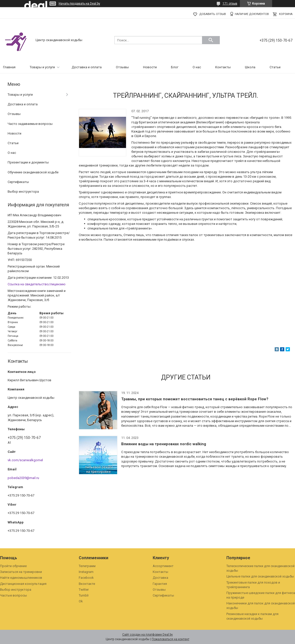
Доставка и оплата (87, 67)
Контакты (223, 67)
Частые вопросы (13, 595)
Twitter (84, 590)
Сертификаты (18, 182)
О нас (197, 67)
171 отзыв (230, 4)
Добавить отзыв (213, 14)
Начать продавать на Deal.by (79, 4)
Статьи (275, 67)
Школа (250, 67)
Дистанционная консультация (23, 584)
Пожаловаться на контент (170, 639)
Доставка (160, 578)
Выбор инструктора (23, 192)
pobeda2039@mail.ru (23, 478)
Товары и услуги (42, 67)
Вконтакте (87, 584)
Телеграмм (87, 566)
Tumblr (84, 595)
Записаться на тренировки (21, 572)
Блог (175, 67)
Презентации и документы (28, 162)
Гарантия (160, 584)
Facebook (86, 578)
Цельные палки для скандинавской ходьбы (260, 576)
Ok (81, 601)
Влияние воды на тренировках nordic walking (164, 444)
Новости (150, 67)
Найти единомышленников (21, 578)
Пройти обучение (13, 566)
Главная (9, 67)
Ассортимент (163, 566)
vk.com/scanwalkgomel (25, 460)
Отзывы (122, 67)
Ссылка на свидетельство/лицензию (37, 284)
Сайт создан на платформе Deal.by (147, 635)
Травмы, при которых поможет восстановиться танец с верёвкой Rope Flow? (195, 399)
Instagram (86, 572)
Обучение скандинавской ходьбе (33, 172)
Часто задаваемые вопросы (30, 124)
